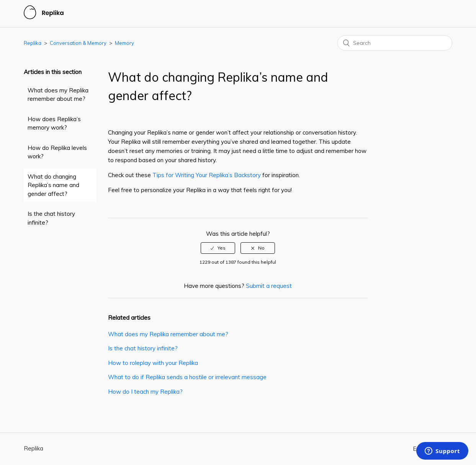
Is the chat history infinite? (51, 218)
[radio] (218, 248)
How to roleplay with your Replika (153, 363)
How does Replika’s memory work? (54, 123)
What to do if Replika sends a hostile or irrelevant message (187, 377)
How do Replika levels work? (57, 152)
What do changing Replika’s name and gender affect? (53, 185)
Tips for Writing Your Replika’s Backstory (207, 175)
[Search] (395, 43)
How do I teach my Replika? (145, 392)
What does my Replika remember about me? (58, 95)
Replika (33, 43)
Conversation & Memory (78, 43)
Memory (124, 43)
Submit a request (269, 286)
